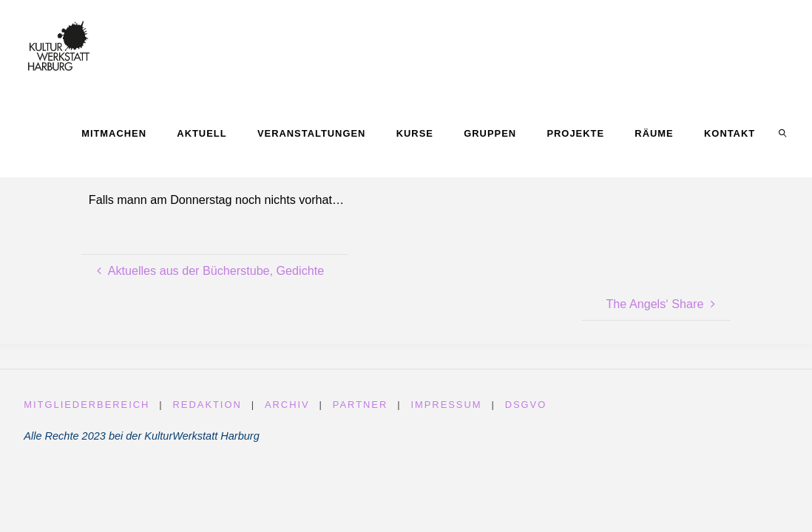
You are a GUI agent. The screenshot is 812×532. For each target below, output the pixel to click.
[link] (783, 133)
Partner (360, 405)
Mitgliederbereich (87, 405)
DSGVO (526, 405)
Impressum (447, 405)
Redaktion (207, 405)
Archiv (287, 405)
